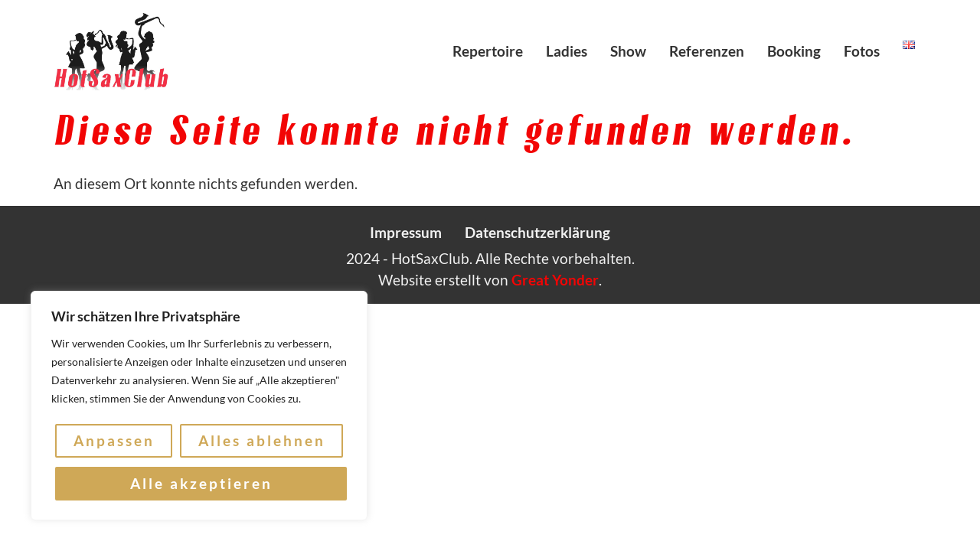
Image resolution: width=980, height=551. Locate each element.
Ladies (567, 51)
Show (628, 51)
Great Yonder (555, 280)
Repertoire (488, 51)
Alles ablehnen (262, 442)
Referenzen (707, 51)
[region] (199, 406)
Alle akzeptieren (201, 483)
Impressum (406, 232)
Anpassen (114, 442)
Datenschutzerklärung (537, 232)
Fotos (862, 51)
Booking (794, 51)
